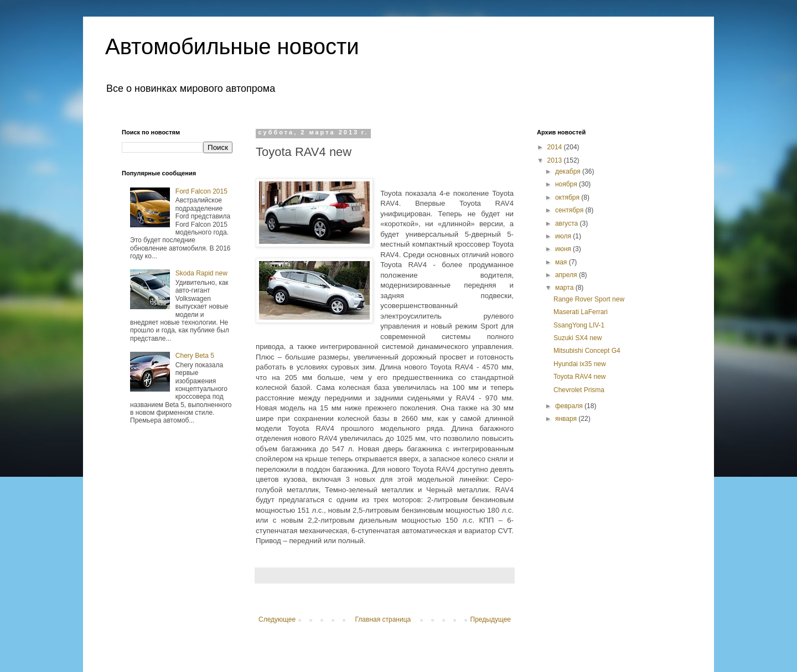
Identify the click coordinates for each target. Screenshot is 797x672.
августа (568, 223)
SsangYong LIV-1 (579, 325)
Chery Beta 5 (195, 356)
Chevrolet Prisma (579, 390)
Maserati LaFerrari (581, 312)
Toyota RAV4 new (580, 377)
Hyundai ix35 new (580, 364)
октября (568, 197)
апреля (567, 275)
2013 (556, 160)
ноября (567, 184)
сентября (570, 210)
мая (562, 262)
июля (564, 236)
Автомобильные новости (232, 46)
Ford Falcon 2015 (201, 191)
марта (565, 288)
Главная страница (383, 619)
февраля (570, 406)
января (567, 419)
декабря (569, 171)
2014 (556, 147)
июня (564, 249)
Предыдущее (491, 619)
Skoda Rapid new (201, 273)
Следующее (277, 619)
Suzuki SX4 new (578, 338)
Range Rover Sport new (589, 299)
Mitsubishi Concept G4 (587, 351)
